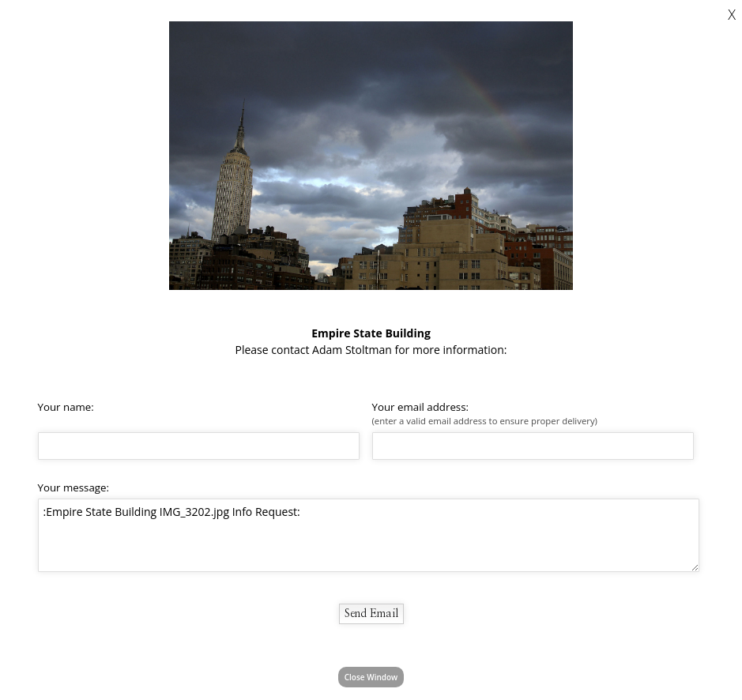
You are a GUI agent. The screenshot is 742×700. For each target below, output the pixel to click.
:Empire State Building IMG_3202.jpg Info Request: (369, 535)
